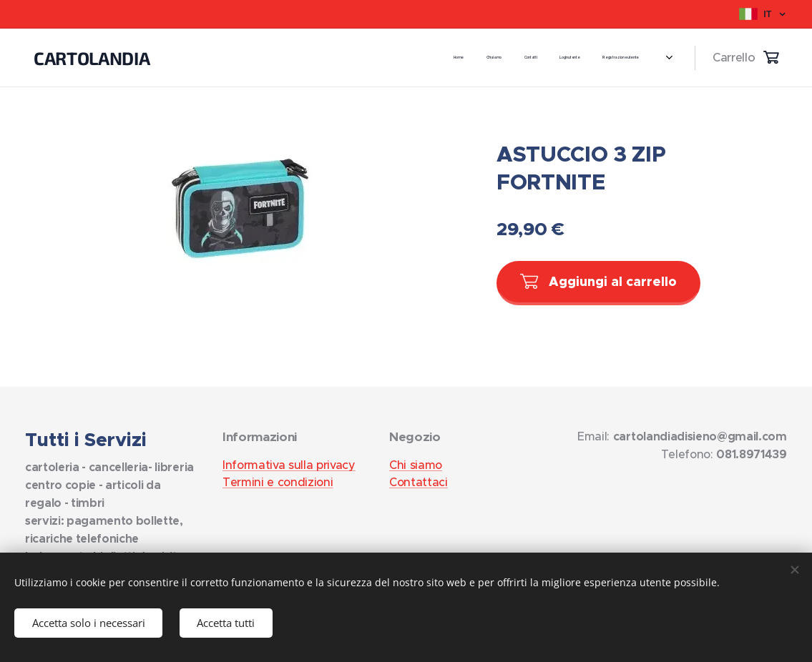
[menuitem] (490, 58)
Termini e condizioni (278, 482)
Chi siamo (416, 465)
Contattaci (419, 482)
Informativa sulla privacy (289, 465)
